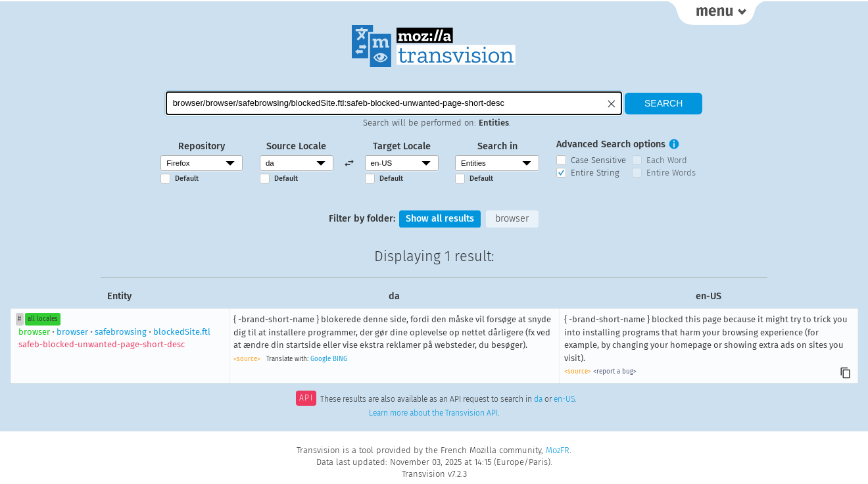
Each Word (667, 160)
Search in (497, 146)
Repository (202, 146)
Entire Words (671, 173)
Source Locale (296, 146)
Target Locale (402, 146)
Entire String (595, 173)
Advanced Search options (611, 144)
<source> (247, 359)
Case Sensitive (598, 160)
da (538, 399)
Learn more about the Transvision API (433, 413)
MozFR (558, 450)
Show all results (440, 219)
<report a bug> (615, 372)
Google (321, 359)
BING (340, 359)
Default (187, 179)
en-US (564, 399)
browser (512, 219)
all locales (43, 319)
